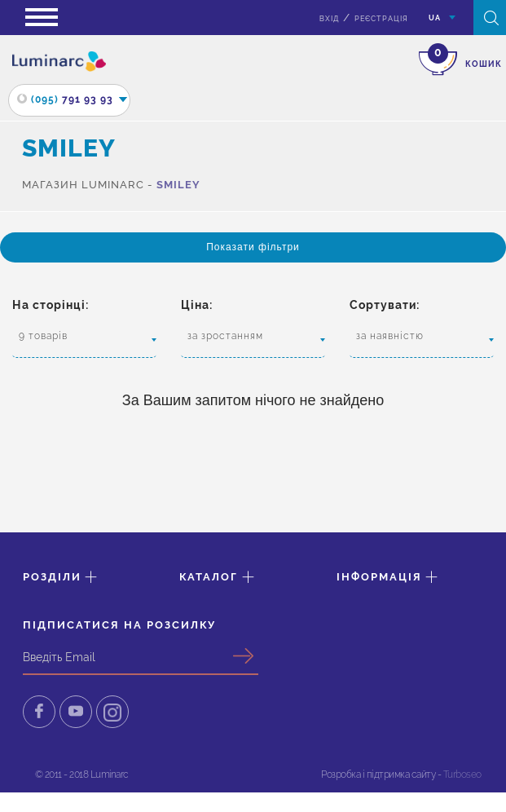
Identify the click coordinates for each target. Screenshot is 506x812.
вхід (329, 19)
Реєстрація (381, 19)
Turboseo (462, 774)
